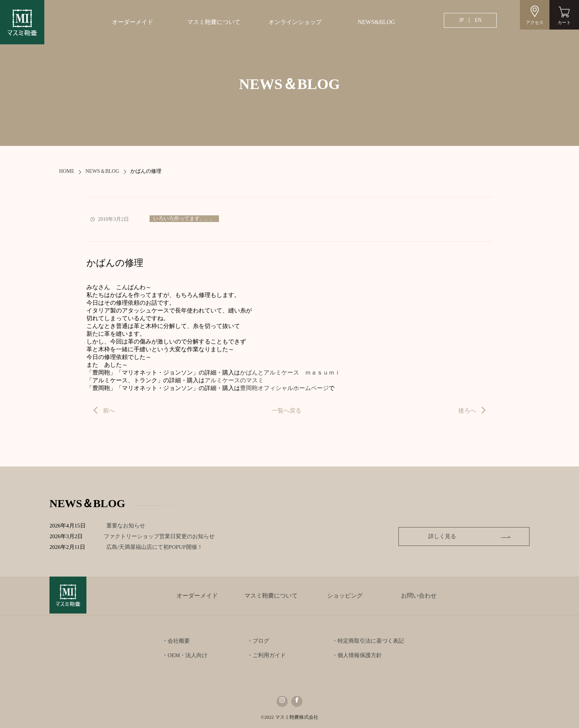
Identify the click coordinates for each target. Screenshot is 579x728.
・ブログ (258, 641)
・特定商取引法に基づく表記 (368, 641)
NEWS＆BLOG (102, 171)
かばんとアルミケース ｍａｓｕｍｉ (290, 372)
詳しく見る (478, 536)
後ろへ (467, 411)
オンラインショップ (295, 22)
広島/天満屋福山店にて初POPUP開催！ (162, 547)
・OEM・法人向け (185, 655)
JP (461, 20)
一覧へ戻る (287, 411)
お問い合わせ (419, 596)
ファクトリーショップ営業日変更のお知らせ (161, 536)
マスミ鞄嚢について (214, 22)
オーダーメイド (133, 22)
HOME (67, 171)
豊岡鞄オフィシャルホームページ (284, 388)
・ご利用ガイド (266, 655)
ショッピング (345, 596)
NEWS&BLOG (376, 22)
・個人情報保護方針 (357, 655)
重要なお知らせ (128, 526)
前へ (109, 411)
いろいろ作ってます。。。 (184, 218)
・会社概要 (176, 641)
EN (478, 20)
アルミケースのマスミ (234, 380)
